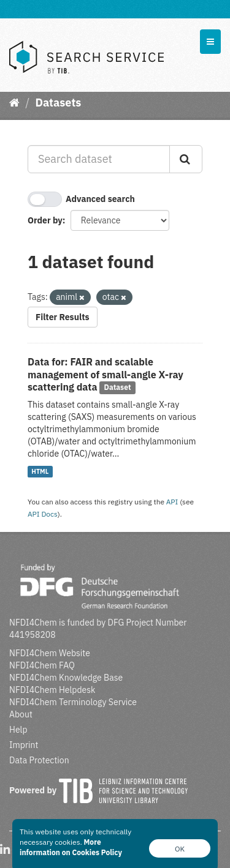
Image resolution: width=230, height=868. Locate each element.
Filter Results (63, 317)
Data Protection (39, 760)
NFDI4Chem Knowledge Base (66, 678)
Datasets (58, 103)
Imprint (24, 745)
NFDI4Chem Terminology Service (73, 702)
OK (180, 849)
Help (18, 730)
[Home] (14, 103)
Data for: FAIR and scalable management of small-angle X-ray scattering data (105, 375)
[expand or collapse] (210, 42)
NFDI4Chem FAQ (42, 665)
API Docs (43, 514)
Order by (45, 220)
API (172, 502)
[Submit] (186, 159)
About (21, 714)
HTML (40, 471)
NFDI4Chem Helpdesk (52, 690)
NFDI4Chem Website (50, 653)
